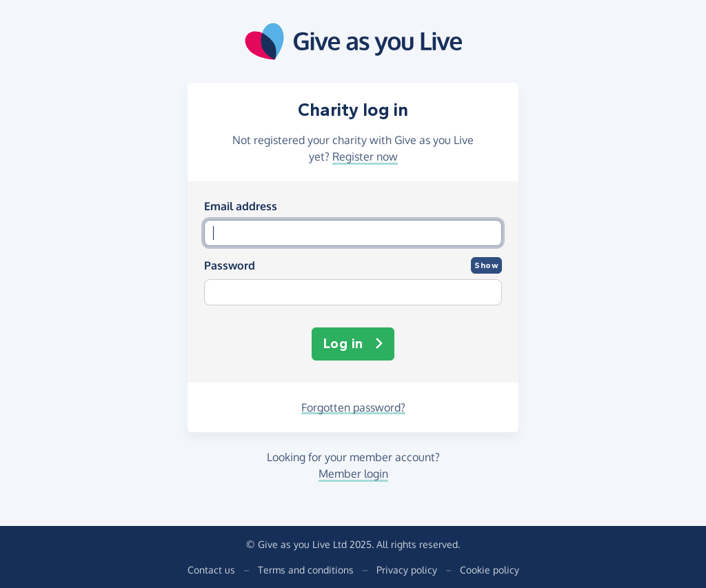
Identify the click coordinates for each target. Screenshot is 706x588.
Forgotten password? (353, 407)
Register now (365, 156)
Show (486, 265)
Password (230, 265)
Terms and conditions (306, 570)
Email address (241, 206)
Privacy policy (407, 570)
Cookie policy (490, 570)
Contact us (211, 570)
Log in (353, 344)
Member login (353, 474)
